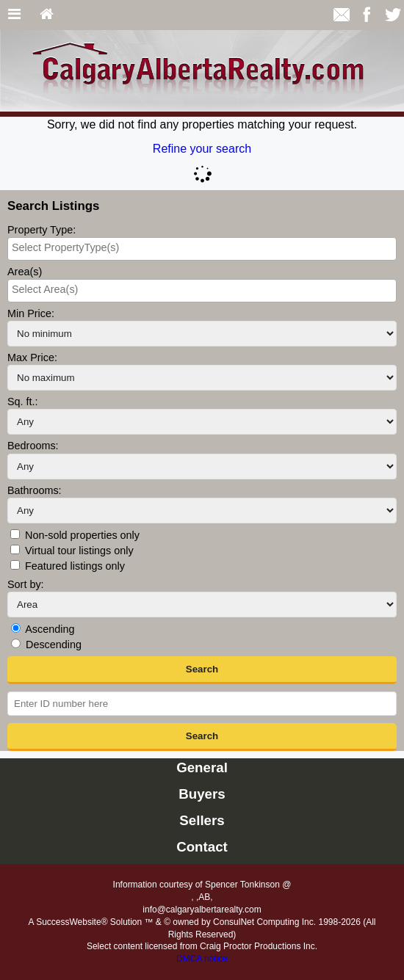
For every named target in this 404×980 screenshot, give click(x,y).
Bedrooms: (33, 446)
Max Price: (32, 357)
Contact (202, 847)
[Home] (47, 15)
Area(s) (25, 272)
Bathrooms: (35, 490)
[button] (202, 670)
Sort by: (26, 584)
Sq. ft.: (23, 402)
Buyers (202, 794)
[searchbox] (202, 247)
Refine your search (202, 149)
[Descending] (16, 643)
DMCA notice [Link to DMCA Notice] (202, 959)
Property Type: (42, 230)
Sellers (202, 820)
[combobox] (202, 249)
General (202, 767)
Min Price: (31, 313)
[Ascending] (16, 628)
